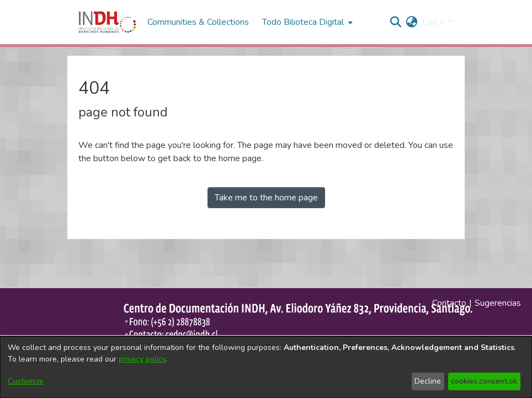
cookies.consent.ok (484, 381)
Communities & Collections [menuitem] (198, 22)
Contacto (449, 303)
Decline (428, 381)
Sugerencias (498, 303)
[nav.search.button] (396, 22)
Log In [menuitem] (434, 22)
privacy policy (142, 359)
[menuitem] (412, 22)
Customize (26, 381)
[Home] (107, 22)
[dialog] (266, 367)
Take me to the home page (266, 198)
